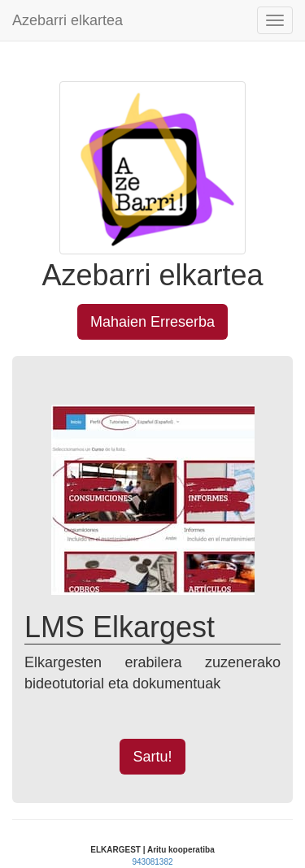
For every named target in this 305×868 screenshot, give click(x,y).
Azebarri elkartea (68, 20)
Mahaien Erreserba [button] (152, 322)
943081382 (152, 862)
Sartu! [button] (152, 757)
